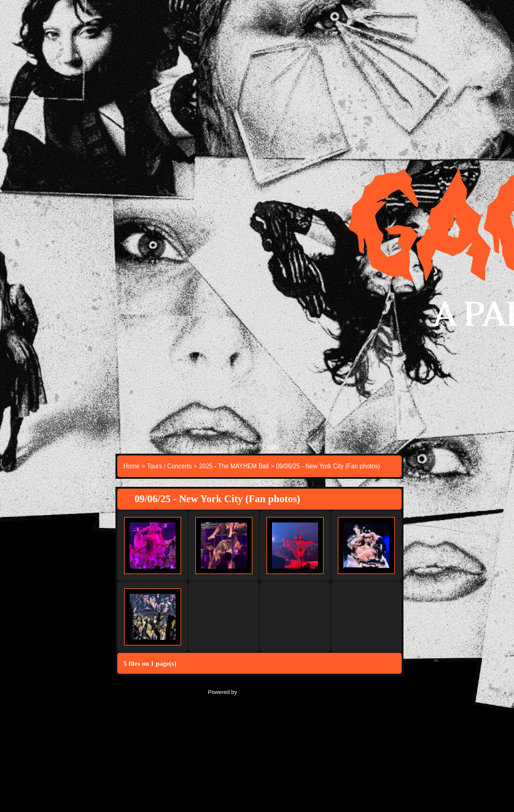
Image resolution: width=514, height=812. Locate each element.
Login (271, 447)
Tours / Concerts (169, 466)
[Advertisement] (259, 331)
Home (249, 447)
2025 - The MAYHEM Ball (234, 466)
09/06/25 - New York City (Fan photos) (328, 466)
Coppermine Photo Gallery (275, 692)
